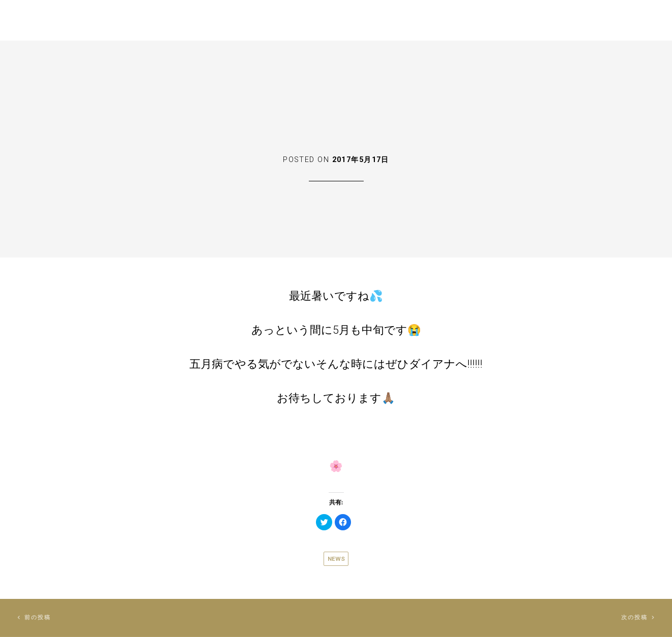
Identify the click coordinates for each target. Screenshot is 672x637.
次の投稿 (635, 617)
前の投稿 (38, 617)
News (336, 559)
